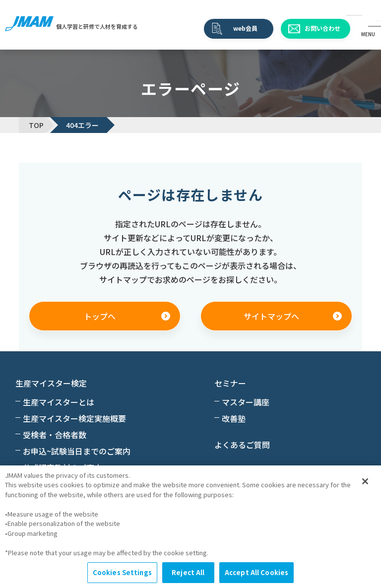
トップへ (100, 316)
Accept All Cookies (256, 572)
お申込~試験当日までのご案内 (77, 451)
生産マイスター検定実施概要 (74, 418)
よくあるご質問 (242, 445)
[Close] (365, 481)
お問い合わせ (322, 28)
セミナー (230, 383)
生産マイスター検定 (51, 383)
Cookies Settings (122, 572)
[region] (190, 527)
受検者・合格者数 (55, 435)
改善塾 (234, 418)
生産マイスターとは (59, 402)
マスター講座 (246, 402)
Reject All (188, 572)
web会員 (245, 28)
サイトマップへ (271, 316)
